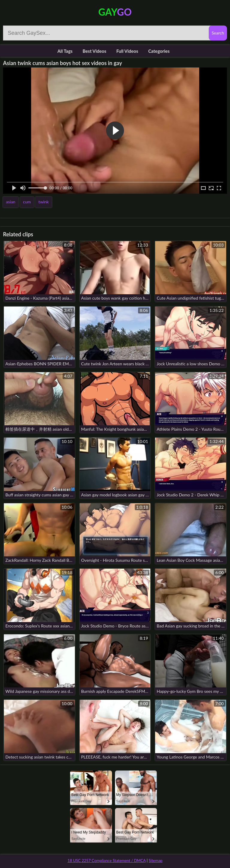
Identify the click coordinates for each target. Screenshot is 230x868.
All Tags (65, 51)
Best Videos (94, 51)
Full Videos (127, 51)
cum (27, 202)
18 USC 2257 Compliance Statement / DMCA (107, 861)
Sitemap (155, 861)
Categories (159, 51)
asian (11, 202)
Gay (115, 12)
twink (43, 202)
